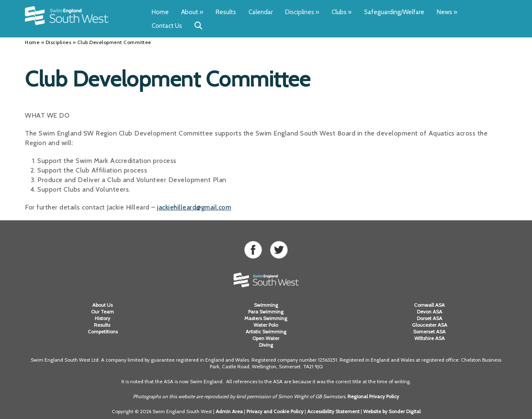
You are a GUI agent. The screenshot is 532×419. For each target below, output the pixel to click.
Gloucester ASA (430, 325)
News (447, 12)
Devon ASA (430, 312)
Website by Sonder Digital (392, 411)
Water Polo (266, 325)
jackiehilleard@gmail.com (194, 207)
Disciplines (302, 12)
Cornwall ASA (429, 305)
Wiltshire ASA (430, 338)
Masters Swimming (266, 318)
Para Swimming (266, 312)
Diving (266, 345)
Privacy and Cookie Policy (275, 411)
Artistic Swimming (266, 332)
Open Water (266, 338)
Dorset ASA (430, 318)
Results (226, 12)
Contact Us (167, 26)
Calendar (261, 12)
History (102, 318)
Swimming (266, 305)
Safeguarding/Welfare (394, 12)
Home (160, 12)
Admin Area (229, 411)
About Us (102, 305)
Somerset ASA (429, 332)
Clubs (342, 12)
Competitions (103, 332)
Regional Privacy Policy (373, 396)
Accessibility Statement (333, 411)
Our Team (102, 312)
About (192, 12)
